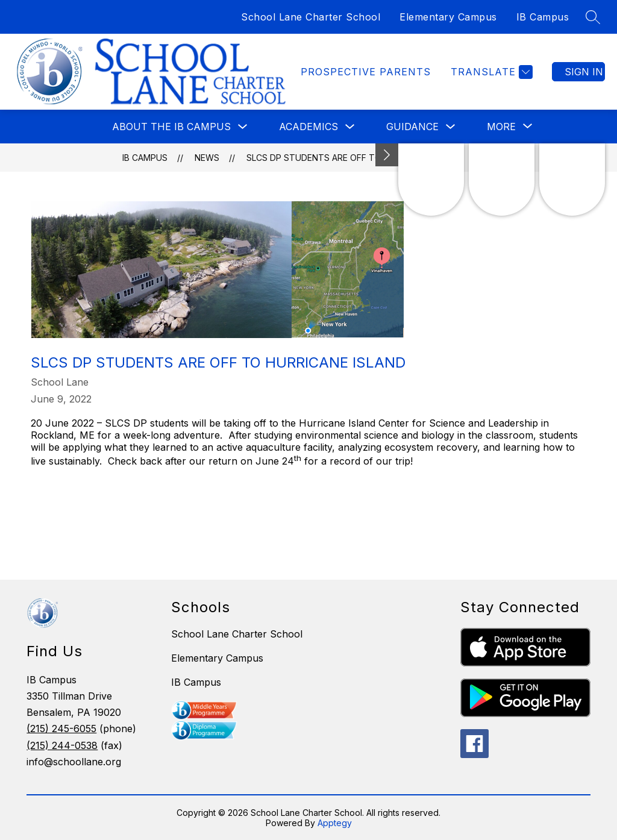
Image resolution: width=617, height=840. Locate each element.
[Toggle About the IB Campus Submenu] (243, 127)
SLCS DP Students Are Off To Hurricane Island (354, 158)
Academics (308, 127)
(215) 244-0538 (62, 745)
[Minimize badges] (387, 155)
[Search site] (593, 17)
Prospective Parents (366, 72)
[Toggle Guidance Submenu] (451, 127)
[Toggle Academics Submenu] (350, 127)
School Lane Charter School (311, 17)
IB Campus (543, 17)
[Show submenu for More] (501, 127)
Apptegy (335, 823)
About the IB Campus (171, 127)
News (207, 158)
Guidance (412, 127)
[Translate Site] (490, 72)
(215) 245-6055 (61, 729)
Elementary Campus (448, 17)
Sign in (584, 72)
